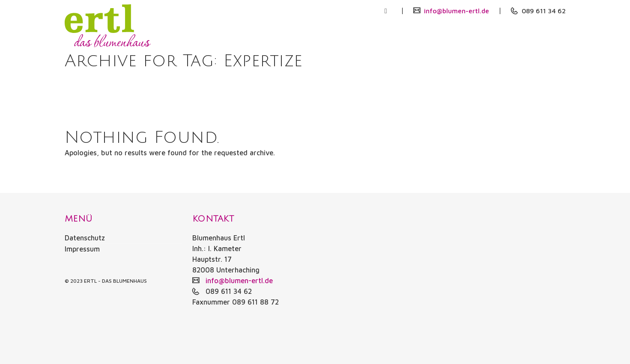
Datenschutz (85, 238)
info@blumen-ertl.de (453, 11)
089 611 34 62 (542, 11)
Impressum (82, 249)
